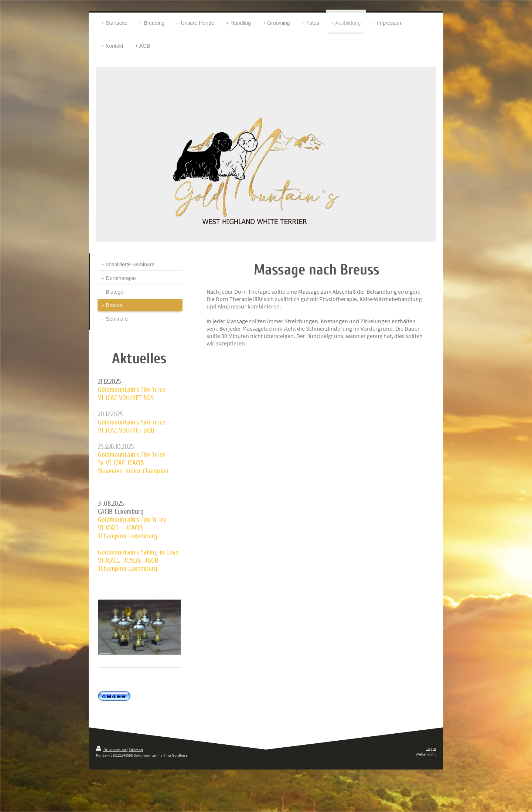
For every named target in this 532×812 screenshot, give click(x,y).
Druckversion (111, 750)
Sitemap (136, 750)
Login (431, 748)
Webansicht (426, 754)
